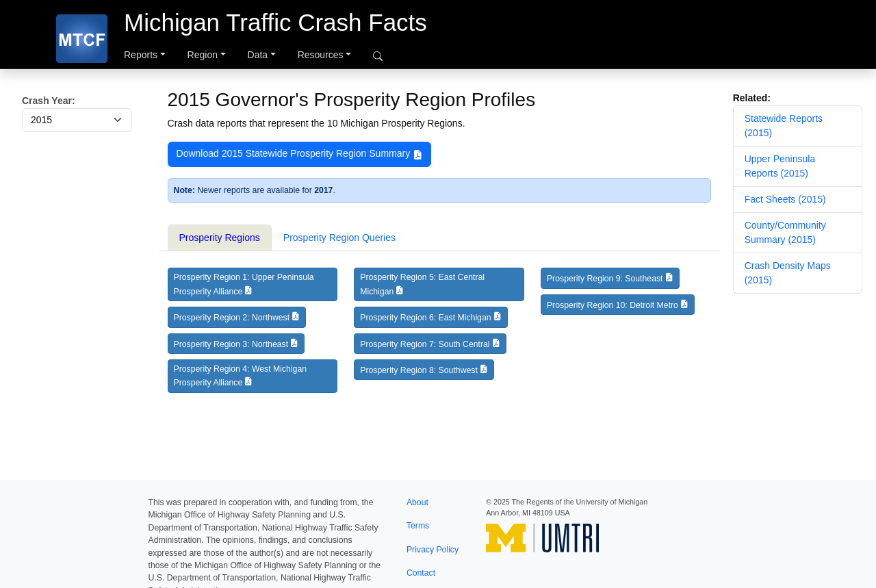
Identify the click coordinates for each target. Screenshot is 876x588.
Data (258, 55)
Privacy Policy (433, 550)
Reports (141, 55)
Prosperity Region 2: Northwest (232, 318)
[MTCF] (82, 39)
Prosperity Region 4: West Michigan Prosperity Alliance (241, 376)
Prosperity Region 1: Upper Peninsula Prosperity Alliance (244, 284)
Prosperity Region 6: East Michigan (425, 318)
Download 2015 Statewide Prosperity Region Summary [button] (300, 154)
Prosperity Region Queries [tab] (339, 238)
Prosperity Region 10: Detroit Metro (613, 305)
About (417, 502)
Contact (421, 573)
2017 (323, 190)
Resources (321, 55)
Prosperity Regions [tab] (220, 238)
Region (203, 55)
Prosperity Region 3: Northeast (231, 344)
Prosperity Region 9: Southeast (605, 279)
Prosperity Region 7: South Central (425, 344)
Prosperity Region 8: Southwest (419, 370)
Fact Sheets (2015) (785, 199)
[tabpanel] (439, 335)
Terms (418, 526)
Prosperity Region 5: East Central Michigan (422, 284)
